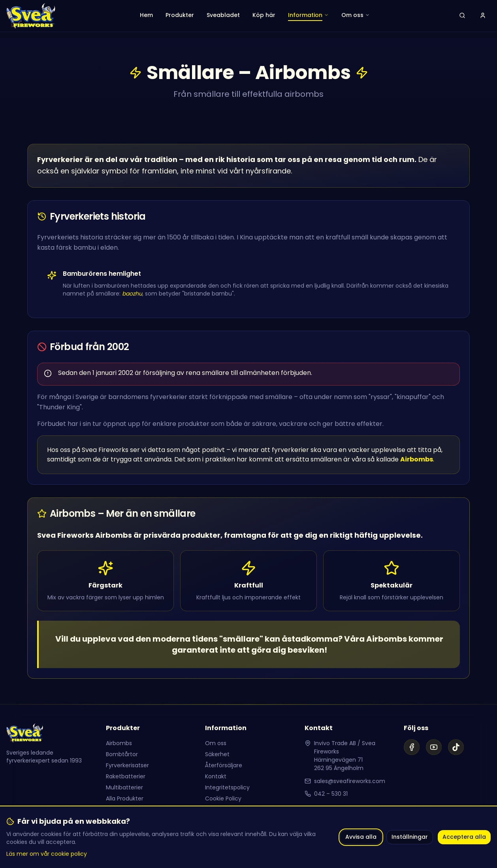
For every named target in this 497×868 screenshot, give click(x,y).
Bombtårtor (122, 754)
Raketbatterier (126, 776)
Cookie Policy (223, 798)
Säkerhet (217, 754)
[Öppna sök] (462, 16)
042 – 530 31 (331, 794)
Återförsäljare (224, 765)
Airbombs (119, 743)
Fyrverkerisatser (127, 765)
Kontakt (216, 776)
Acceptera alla (464, 837)
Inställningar (410, 837)
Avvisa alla (361, 837)
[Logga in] (483, 16)
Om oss (216, 743)
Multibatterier (124, 787)
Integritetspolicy (227, 787)
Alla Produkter (125, 798)
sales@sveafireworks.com (350, 781)
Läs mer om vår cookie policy (47, 854)
